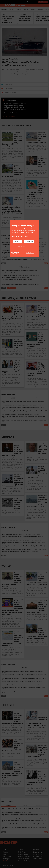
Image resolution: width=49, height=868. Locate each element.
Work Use (17, 242)
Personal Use (29, 242)
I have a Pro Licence (19, 247)
